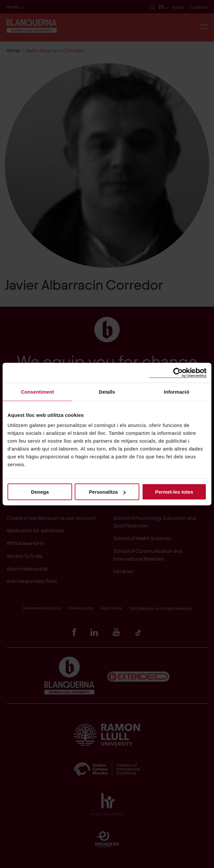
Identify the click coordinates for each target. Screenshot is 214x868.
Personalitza (107, 492)
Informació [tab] (176, 391)
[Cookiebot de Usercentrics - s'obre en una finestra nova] (178, 373)
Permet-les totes (174, 492)
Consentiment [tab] (37, 391)
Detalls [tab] (107, 391)
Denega (40, 492)
